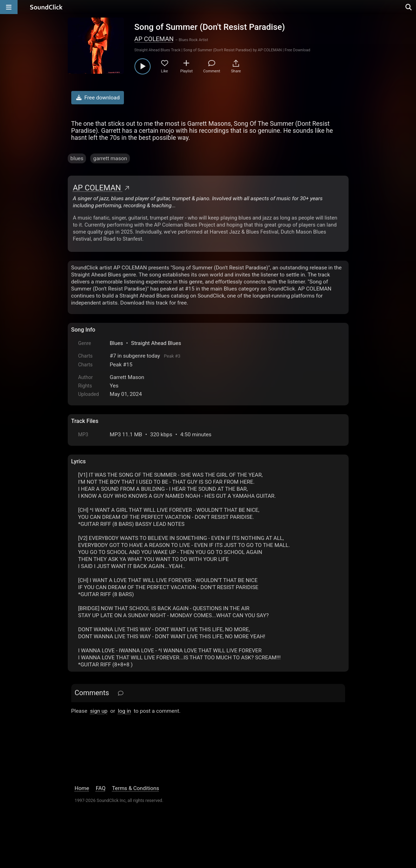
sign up (99, 711)
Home (82, 788)
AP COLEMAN (154, 39)
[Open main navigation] (9, 7)
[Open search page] (409, 7)
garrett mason (110, 158)
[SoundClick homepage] (46, 7)
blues (77, 158)
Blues (117, 343)
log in (124, 711)
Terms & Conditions (136, 788)
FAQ (101, 788)
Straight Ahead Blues (156, 343)
